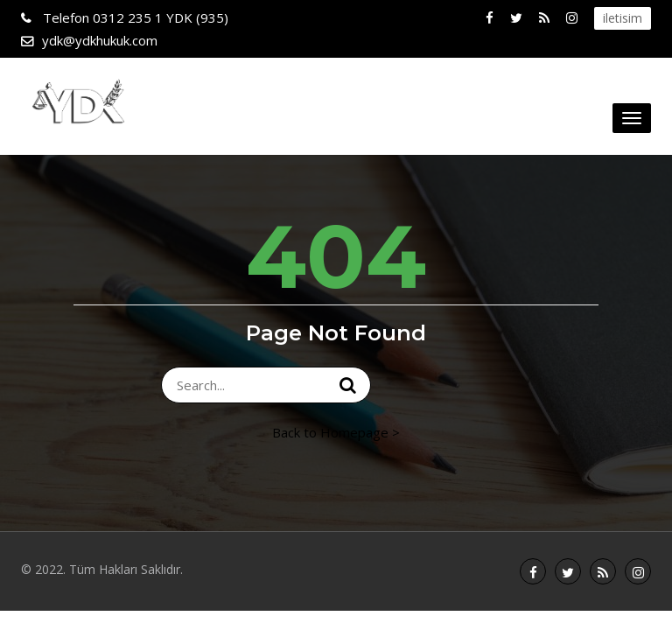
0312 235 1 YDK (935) (134, 17)
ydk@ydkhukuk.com (100, 40)
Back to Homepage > (336, 432)
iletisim (623, 18)
